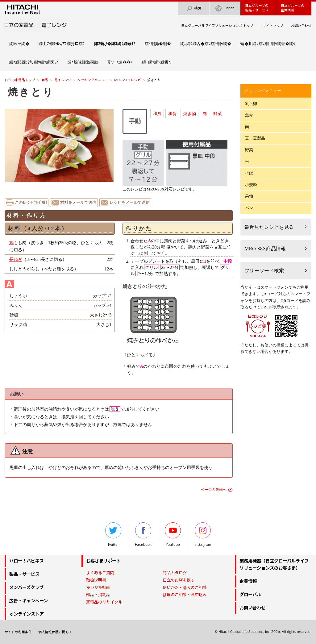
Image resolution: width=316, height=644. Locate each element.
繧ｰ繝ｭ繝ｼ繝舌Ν (157, 62)
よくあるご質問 (100, 573)
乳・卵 (251, 104)
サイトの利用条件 (18, 632)
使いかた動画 (98, 588)
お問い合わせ (301, 26)
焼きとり (31, 92)
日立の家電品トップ (20, 80)
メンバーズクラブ (26, 588)
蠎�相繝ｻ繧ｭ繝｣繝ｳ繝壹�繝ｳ (268, 44)
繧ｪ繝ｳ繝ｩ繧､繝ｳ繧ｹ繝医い (34, 62)
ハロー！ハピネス (27, 561)
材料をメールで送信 (78, 203)
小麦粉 (251, 185)
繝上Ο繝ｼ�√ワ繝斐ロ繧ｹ (62, 44)
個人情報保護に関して (55, 632)
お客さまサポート (103, 561)
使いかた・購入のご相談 (185, 588)
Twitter (113, 535)
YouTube (173, 535)
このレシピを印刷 (31, 203)
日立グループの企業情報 (293, 8)
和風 (157, 114)
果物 (249, 196)
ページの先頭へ (214, 490)
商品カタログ (175, 573)
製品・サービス (24, 574)
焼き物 (189, 114)
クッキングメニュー (93, 80)
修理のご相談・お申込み (185, 595)
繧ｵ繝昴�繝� (158, 44)
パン (249, 208)
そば (249, 173)
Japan (225, 8)
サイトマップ (273, 26)
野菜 (218, 114)
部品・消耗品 (98, 595)
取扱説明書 (96, 580)
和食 (172, 114)
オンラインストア (27, 614)
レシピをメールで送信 (130, 203)
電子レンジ (63, 80)
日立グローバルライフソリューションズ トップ (217, 26)
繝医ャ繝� (19, 44)
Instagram (203, 535)
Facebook (143, 535)
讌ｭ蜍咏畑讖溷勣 (83, 62)
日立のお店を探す (179, 580)
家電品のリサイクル (104, 602)
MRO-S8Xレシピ (128, 80)
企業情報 (248, 581)
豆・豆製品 (255, 138)
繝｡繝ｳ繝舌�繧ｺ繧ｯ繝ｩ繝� (206, 44)
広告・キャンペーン (29, 601)
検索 (194, 8)
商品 (45, 80)
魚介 (249, 115)
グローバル (250, 595)
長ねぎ (16, 259)
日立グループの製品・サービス (257, 8)
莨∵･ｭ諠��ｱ (120, 62)
